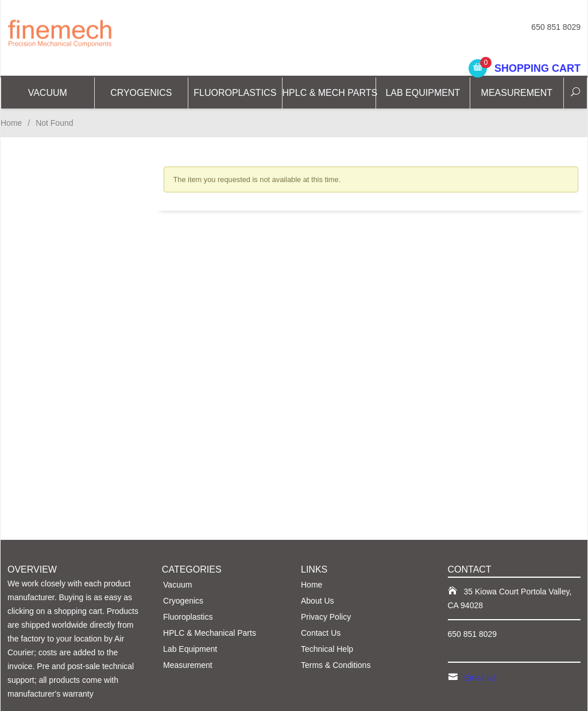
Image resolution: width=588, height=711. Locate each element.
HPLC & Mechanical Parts (210, 633)
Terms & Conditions (336, 665)
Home (11, 123)
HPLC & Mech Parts (330, 93)
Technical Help (327, 649)
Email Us (481, 678)
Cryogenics (183, 601)
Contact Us (321, 633)
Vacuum (48, 93)
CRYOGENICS (141, 93)
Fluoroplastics (235, 93)
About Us (318, 601)
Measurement (517, 93)
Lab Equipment (423, 93)
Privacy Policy (326, 617)
